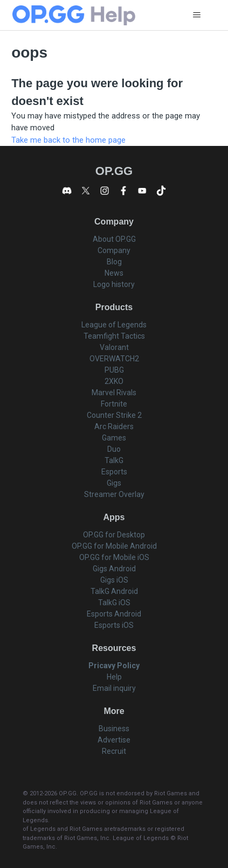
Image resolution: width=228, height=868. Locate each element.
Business (114, 729)
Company (114, 250)
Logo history (114, 284)
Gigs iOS (114, 580)
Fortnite (114, 404)
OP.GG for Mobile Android (114, 546)
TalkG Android (114, 591)
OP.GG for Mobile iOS (114, 557)
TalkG (114, 460)
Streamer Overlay (114, 494)
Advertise (114, 740)
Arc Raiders (114, 426)
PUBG (114, 370)
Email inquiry (114, 688)
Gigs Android (114, 569)
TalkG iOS (114, 603)
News (114, 273)
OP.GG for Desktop (114, 535)
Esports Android (114, 614)
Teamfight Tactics (114, 336)
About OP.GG (114, 239)
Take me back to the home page (68, 140)
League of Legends (114, 325)
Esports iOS (114, 625)
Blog (114, 262)
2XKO (114, 381)
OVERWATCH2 (114, 359)
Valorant (114, 347)
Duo (114, 449)
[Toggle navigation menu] (196, 15)
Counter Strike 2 (114, 415)
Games (114, 438)
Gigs (114, 483)
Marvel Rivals (114, 393)
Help (114, 677)
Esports (114, 472)
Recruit (114, 751)
